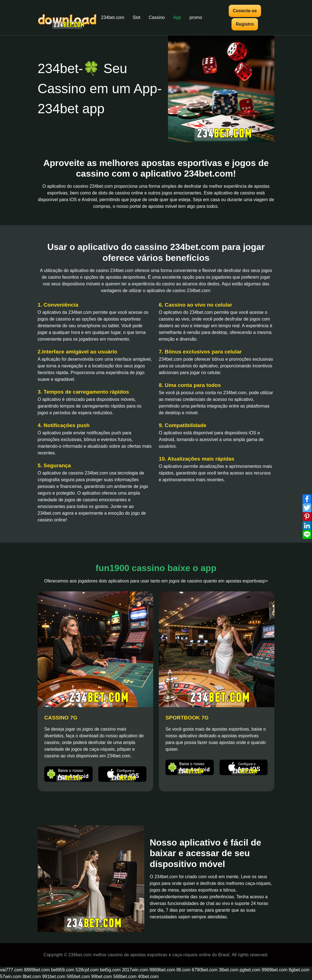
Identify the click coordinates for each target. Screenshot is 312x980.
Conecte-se (245, 11)
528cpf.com (87, 970)
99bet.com (102, 977)
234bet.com (113, 17)
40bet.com (148, 977)
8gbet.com (299, 970)
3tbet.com (228, 970)
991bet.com (54, 977)
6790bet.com (205, 970)
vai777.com (11, 970)
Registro (245, 24)
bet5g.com (110, 970)
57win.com (11, 977)
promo (196, 17)
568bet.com (125, 977)
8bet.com (32, 977)
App (177, 17)
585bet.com (78, 977)
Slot (136, 17)
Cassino (157, 17)
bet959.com (63, 970)
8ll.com (183, 970)
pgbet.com (250, 970)
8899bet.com (37, 970)
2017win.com (135, 970)
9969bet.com (162, 970)
